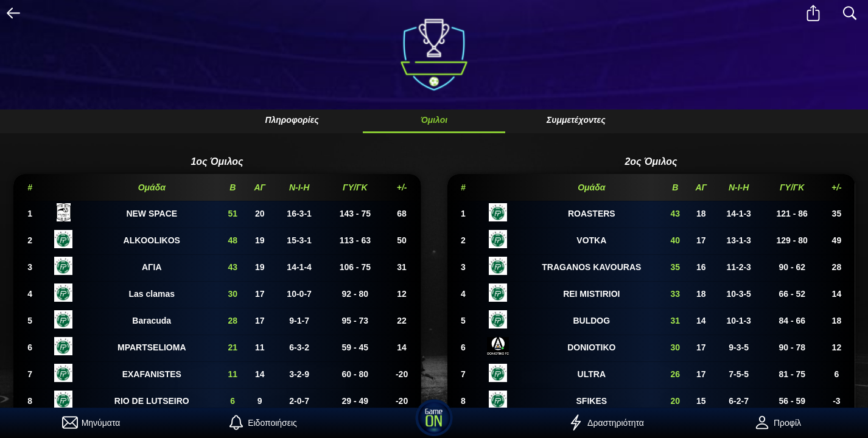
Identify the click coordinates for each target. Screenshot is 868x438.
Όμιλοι (434, 120)
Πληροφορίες (292, 120)
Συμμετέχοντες (576, 120)
